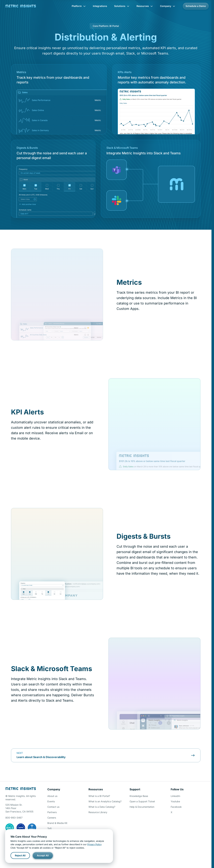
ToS (49, 828)
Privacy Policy (94, 844)
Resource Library (98, 812)
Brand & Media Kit (57, 823)
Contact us (53, 807)
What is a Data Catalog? (102, 807)
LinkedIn (175, 796)
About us (52, 796)
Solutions (122, 6)
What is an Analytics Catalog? (105, 801)
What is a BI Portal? (99, 796)
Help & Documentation (142, 807)
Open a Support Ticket (142, 801)
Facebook (176, 807)
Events (51, 801)
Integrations (100, 6)
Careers (52, 818)
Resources (145, 6)
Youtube (175, 801)
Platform (79, 6)
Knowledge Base (139, 796)
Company (168, 6)
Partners (52, 812)
